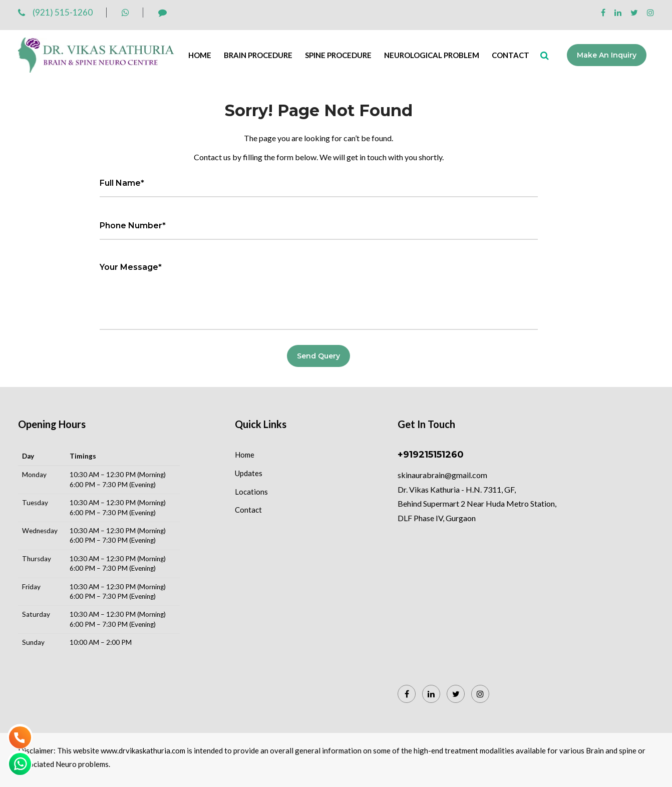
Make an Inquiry (607, 55)
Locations (251, 492)
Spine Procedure (338, 55)
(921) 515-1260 (55, 12)
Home (200, 55)
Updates (249, 473)
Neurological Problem (432, 55)
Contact (511, 55)
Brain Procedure (258, 55)
